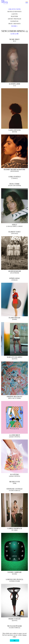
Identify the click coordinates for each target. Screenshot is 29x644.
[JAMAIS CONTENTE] (14, 437)
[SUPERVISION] (15, 171)
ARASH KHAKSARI (14, 271)
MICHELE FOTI (14, 482)
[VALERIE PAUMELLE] (14, 491)
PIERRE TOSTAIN (14, 619)
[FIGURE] (14, 574)
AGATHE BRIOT (15, 435)
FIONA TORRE (14, 184)
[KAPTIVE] (15, 359)
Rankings (14, 21)
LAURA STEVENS (15, 130)
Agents (14, 14)
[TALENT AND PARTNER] (14, 186)
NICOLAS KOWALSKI (14, 626)
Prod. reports (15, 24)
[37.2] (14, 86)
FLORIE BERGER (14, 318)
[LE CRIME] (15, 530)
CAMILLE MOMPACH (15, 528)
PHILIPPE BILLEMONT (15, 396)
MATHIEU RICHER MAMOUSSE (14, 169)
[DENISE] (14, 319)
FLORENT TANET (14, 232)
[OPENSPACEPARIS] (15, 581)
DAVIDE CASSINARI (14, 572)
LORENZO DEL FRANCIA (14, 579)
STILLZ (14, 225)
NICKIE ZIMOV (14, 39)
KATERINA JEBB (15, 84)
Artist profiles (14, 19)
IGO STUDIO (15, 474)
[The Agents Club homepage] (4, 2)
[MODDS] (15, 132)
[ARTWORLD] (14, 233)
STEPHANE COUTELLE (15, 489)
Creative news (14, 9)
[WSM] (15, 483)
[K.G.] (15, 41)
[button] (18, 3)
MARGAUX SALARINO (15, 357)
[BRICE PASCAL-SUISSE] (15, 398)
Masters (14, 16)
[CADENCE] (14, 178)
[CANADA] (9, 226)
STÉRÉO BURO (15, 278)
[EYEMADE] (14, 280)
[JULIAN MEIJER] (15, 273)
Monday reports (14, 12)
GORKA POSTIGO (15, 177)
